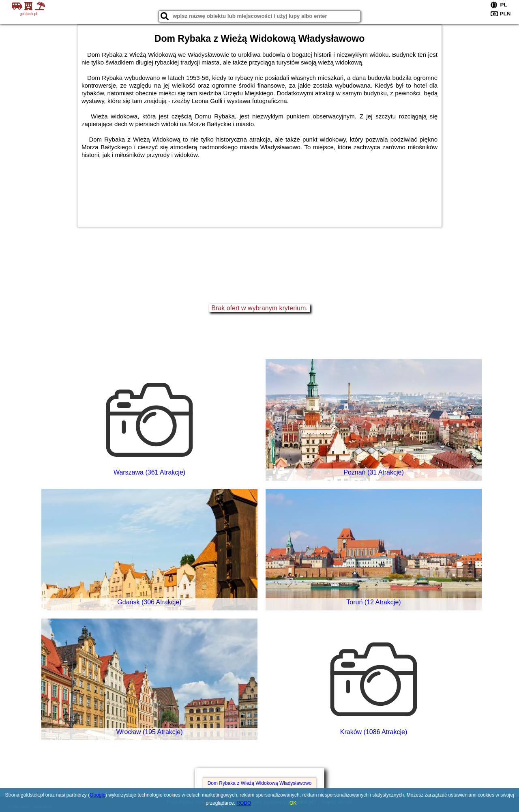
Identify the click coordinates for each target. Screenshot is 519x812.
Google (98, 795)
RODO (244, 803)
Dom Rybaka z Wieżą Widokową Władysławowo (260, 783)
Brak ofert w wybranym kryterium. (259, 308)
